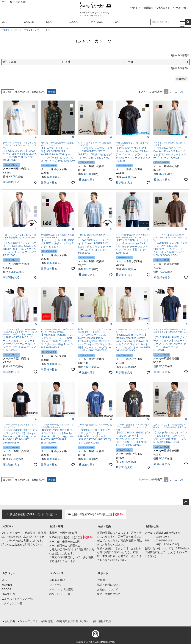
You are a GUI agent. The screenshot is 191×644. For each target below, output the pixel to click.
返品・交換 (104, 526)
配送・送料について (109, 585)
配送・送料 (57, 526)
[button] (187, 92)
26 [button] (181, 92)
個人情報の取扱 (102, 621)
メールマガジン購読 (61, 589)
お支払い (7, 526)
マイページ (57, 573)
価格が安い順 (22, 92)
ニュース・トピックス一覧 (17, 599)
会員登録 (148, 8)
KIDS (49, 22)
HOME (4, 30)
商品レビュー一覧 (60, 594)
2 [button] (171, 92)
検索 (188, 22)
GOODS (73, 22)
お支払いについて (107, 589)
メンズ (14, 30)
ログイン (135, 8)
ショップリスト (29, 621)
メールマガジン (182, 8)
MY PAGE (97, 22)
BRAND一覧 (9, 594)
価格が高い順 (38, 92)
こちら (16, 544)
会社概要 (10, 621)
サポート (103, 573)
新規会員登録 (57, 580)
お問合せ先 (152, 526)
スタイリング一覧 (12, 603)
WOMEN (29, 22)
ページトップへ (186, 502)
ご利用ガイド (163, 8)
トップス (24, 30)
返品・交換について (109, 594)
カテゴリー (9, 573)
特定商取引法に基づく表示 (73, 621)
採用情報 (47, 621)
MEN (4, 22)
